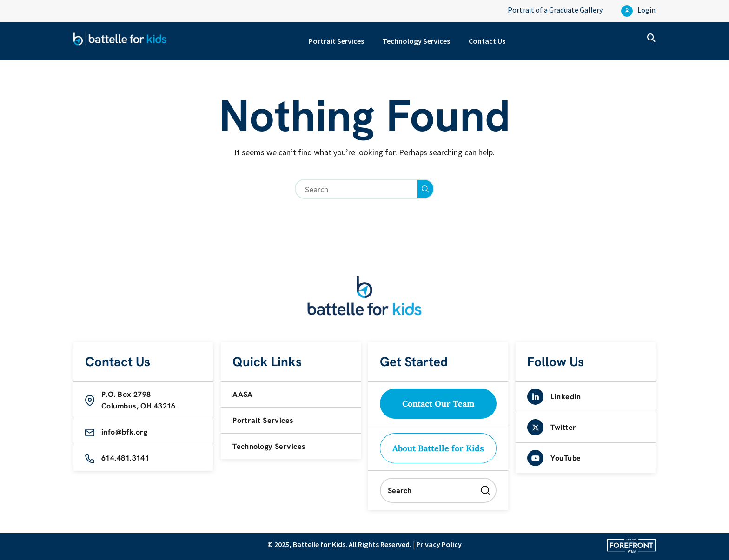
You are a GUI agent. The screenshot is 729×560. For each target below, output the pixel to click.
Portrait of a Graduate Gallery (555, 10)
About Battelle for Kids (438, 448)
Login (638, 11)
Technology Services (416, 41)
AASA (243, 394)
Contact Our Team (438, 404)
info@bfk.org (124, 432)
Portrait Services (336, 41)
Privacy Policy (439, 544)
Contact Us (487, 41)
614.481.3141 (125, 458)
